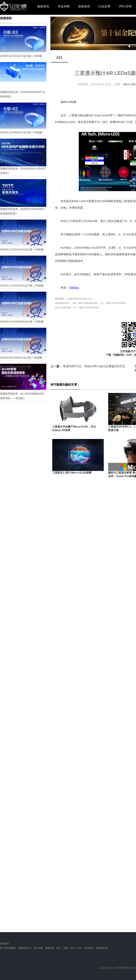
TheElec (74, 288)
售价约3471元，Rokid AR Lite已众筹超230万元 (88, 366)
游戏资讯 (84, 6)
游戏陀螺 (50, 948)
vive (72, 948)
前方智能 (38, 948)
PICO (80, 948)
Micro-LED (130, 84)
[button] (129, 46)
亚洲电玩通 (102, 948)
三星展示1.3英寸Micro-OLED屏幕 (72, 473)
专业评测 (64, 6)
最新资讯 (43, 6)
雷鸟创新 (89, 948)
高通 (66, 948)
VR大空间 (125, 6)
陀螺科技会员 (25, 948)
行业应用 (104, 6)
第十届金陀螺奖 (8, 948)
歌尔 (59, 948)
